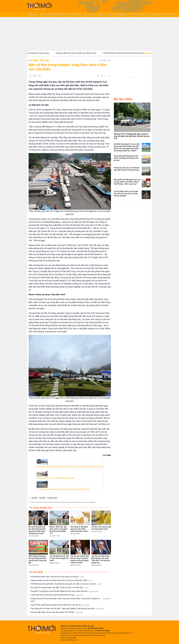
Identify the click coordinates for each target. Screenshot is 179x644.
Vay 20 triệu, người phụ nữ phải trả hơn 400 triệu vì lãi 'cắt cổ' (60, 605)
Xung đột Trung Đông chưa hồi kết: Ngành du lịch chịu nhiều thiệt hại (64, 591)
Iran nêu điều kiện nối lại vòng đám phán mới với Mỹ (57, 612)
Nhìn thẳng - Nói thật (59, 15)
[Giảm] (31, 76)
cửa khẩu (42, 498)
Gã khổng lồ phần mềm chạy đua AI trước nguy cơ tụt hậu (57, 577)
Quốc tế (102, 15)
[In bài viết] (109, 76)
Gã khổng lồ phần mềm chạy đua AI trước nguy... (34, 53)
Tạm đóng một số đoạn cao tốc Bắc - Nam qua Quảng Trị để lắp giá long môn (67, 609)
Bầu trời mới (158, 15)
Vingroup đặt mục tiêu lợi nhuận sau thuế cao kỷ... (81, 53)
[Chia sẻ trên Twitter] (102, 76)
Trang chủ (33, 15)
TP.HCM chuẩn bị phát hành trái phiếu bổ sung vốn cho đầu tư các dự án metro (66, 584)
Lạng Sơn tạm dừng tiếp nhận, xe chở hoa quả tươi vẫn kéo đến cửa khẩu (70, 467)
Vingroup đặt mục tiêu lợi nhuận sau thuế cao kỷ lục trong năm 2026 (62, 580)
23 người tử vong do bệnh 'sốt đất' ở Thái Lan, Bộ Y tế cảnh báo (60, 588)
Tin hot (43, 15)
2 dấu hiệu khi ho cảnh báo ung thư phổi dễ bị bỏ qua (57, 595)
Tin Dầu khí (76, 15)
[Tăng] (39, 76)
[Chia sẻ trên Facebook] (98, 76)
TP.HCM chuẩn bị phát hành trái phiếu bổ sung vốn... (129, 53)
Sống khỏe (121, 15)
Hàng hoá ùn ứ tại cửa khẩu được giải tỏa (55, 478)
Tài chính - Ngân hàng (140, 15)
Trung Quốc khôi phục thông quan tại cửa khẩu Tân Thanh (63, 489)
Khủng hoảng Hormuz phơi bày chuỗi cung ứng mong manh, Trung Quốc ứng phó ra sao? (71, 600)
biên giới (35, 498)
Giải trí (111, 15)
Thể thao (171, 15)
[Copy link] (106, 76)
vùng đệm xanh (52, 498)
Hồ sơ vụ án (90, 15)
